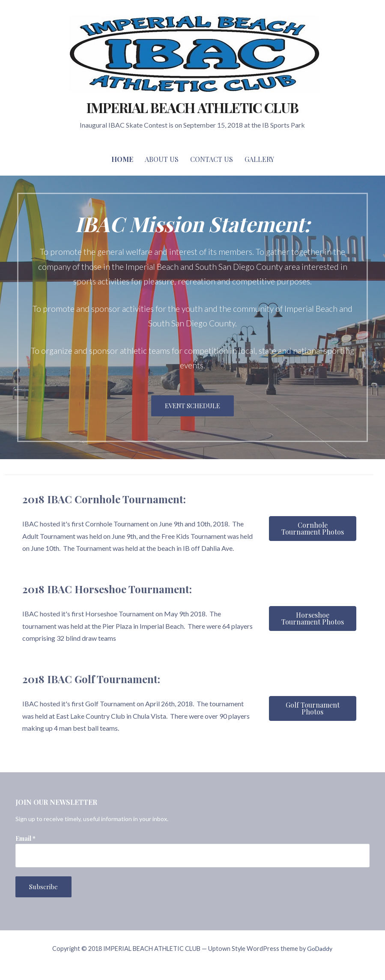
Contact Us (212, 159)
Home (122, 159)
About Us (162, 159)
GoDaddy (320, 949)
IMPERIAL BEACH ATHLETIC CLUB (192, 107)
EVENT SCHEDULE (192, 406)
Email (25, 838)
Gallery (259, 159)
